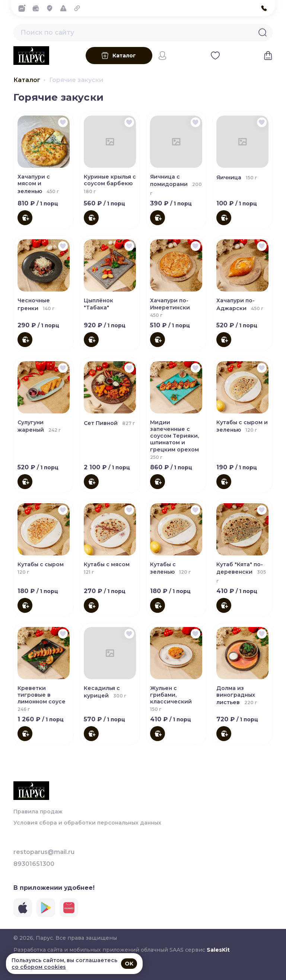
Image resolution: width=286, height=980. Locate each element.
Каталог (27, 84)
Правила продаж (38, 812)
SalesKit (218, 950)
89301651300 (34, 864)
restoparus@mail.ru (44, 852)
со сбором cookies (39, 967)
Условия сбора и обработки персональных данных (87, 823)
